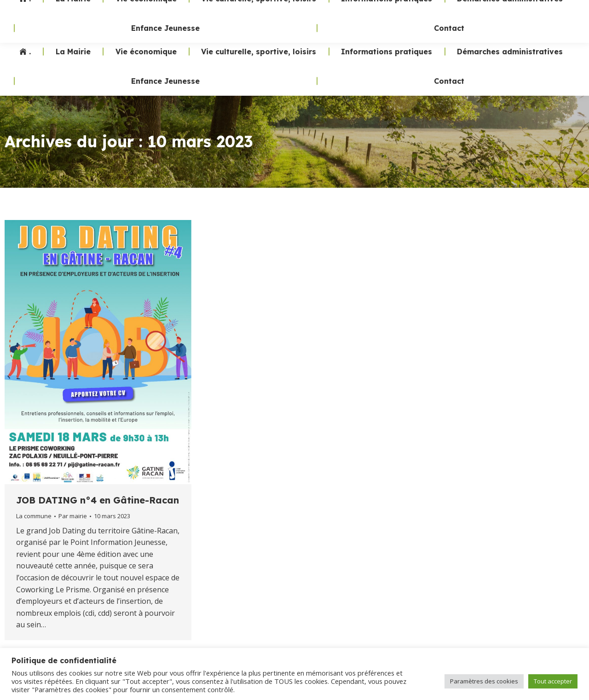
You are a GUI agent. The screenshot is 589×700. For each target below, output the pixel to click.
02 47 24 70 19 (413, 18)
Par (73, 516)
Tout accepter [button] (553, 681)
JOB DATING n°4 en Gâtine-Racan (98, 500)
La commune (34, 516)
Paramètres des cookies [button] (484, 681)
